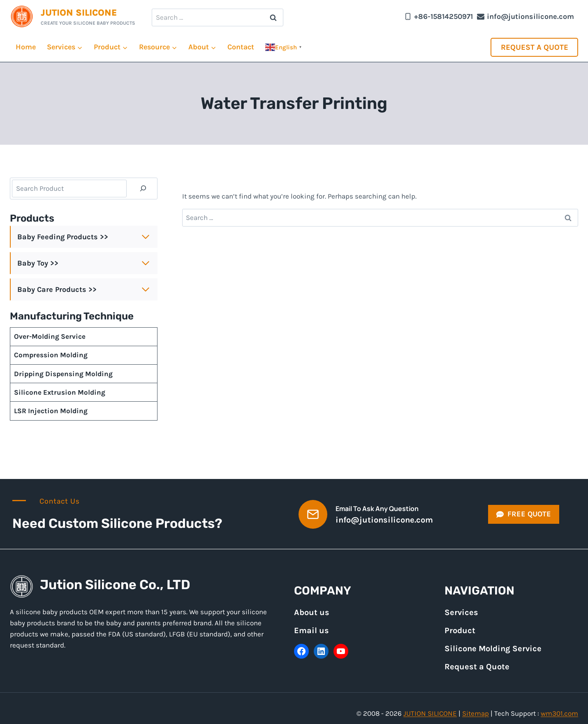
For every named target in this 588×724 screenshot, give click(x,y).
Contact (241, 47)
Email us (311, 630)
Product (460, 630)
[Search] (143, 189)
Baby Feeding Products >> (63, 237)
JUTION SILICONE (430, 713)
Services (461, 612)
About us (312, 612)
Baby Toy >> (38, 263)
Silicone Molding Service (493, 649)
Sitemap (476, 713)
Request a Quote (535, 47)
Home (26, 47)
